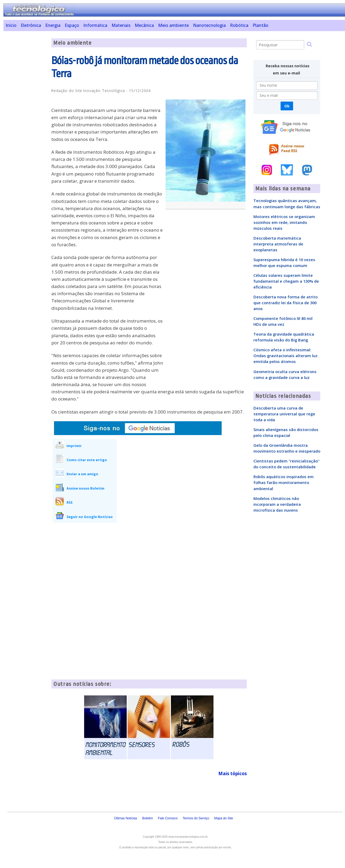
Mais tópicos (233, 773)
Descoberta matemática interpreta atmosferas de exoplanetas (278, 244)
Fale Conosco (168, 818)
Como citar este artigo (87, 460)
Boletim (147, 818)
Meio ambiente (173, 25)
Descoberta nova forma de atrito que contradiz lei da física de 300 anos (286, 303)
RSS (69, 502)
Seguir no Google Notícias (90, 517)
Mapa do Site (224, 818)
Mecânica (144, 25)
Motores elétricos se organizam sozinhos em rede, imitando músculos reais (284, 222)
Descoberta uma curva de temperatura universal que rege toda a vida (284, 414)
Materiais (121, 25)
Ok (287, 106)
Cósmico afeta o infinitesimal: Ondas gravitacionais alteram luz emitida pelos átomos (286, 356)
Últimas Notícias (126, 818)
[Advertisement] (25, 118)
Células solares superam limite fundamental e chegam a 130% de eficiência (286, 281)
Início (11, 25)
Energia (53, 25)
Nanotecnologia (209, 25)
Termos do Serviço (196, 818)
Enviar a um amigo (82, 474)
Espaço (72, 25)
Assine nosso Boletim (85, 488)
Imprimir (74, 446)
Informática (95, 25)
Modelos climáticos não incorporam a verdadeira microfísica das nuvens (277, 504)
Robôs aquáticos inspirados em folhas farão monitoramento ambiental (284, 482)
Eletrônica (31, 25)
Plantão (260, 25)
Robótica (239, 25)
